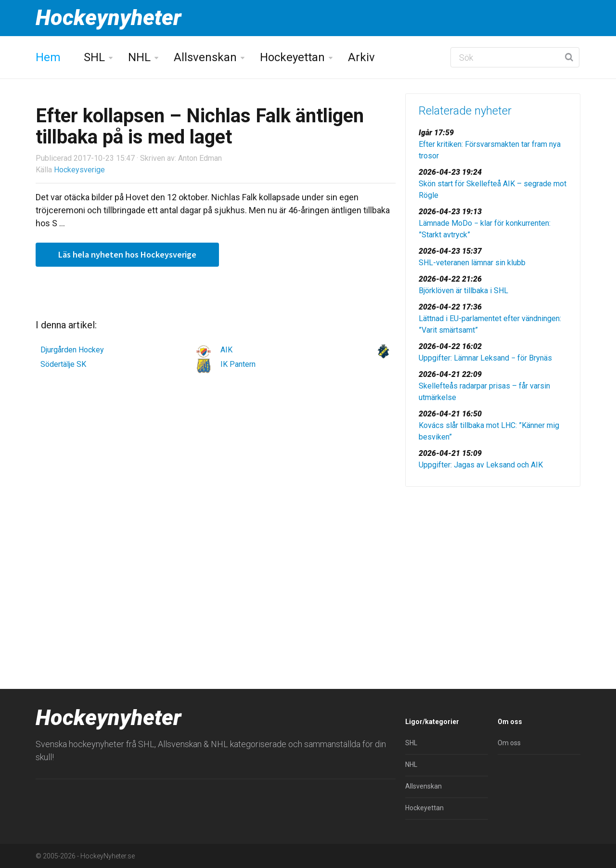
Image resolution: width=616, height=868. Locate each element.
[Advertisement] (493, 569)
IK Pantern (238, 364)
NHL (139, 57)
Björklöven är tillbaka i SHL (463, 291)
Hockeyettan (292, 57)
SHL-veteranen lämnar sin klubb (472, 263)
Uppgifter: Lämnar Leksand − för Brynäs (485, 358)
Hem (48, 57)
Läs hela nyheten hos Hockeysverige (127, 254)
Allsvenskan (205, 57)
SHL (94, 57)
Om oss (509, 743)
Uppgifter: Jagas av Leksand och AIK (481, 465)
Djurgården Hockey (72, 350)
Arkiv (361, 57)
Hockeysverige (79, 170)
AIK (226, 350)
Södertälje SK (63, 364)
